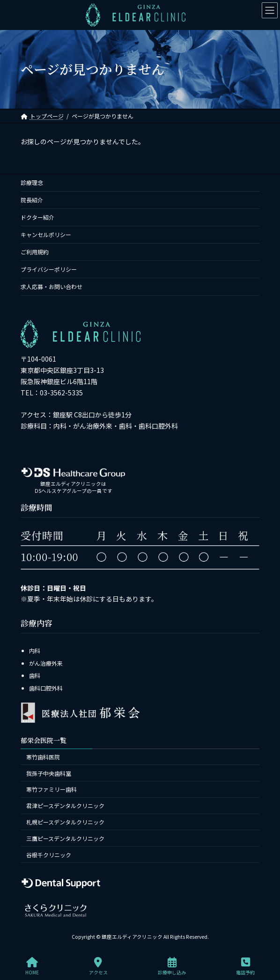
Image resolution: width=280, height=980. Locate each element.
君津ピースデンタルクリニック (65, 806)
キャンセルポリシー (46, 234)
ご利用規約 (35, 252)
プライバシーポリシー (49, 269)
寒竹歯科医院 (43, 757)
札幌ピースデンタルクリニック (65, 822)
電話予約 (245, 966)
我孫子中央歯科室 (49, 773)
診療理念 (32, 182)
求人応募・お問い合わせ (52, 286)
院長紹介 (32, 200)
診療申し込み (172, 966)
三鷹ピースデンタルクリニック (65, 838)
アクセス (98, 966)
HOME (32, 966)
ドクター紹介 (37, 217)
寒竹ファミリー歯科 (52, 789)
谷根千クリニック (49, 854)
